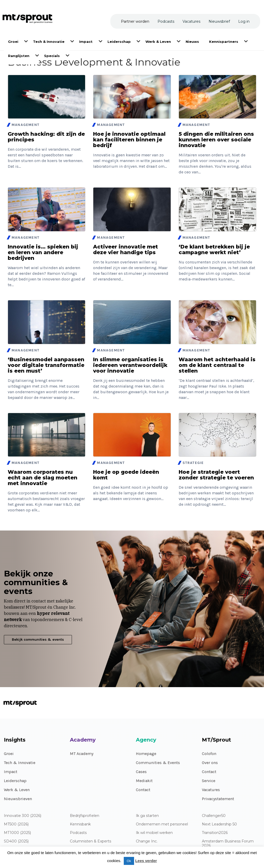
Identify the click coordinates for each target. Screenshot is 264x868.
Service (209, 781)
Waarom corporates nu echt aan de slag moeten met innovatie (43, 478)
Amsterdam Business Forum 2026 (228, 843)
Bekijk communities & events (38, 640)
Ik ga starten (147, 816)
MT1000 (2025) (17, 833)
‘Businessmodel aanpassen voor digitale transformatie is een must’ (46, 365)
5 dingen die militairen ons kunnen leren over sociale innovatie (216, 140)
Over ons (210, 763)
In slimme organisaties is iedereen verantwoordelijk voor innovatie (130, 365)
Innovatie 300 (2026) (23, 816)
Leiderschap (15, 781)
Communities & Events (158, 763)
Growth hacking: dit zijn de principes (46, 137)
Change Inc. (147, 841)
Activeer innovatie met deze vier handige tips (126, 250)
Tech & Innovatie (20, 763)
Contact (143, 790)
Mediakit (144, 781)
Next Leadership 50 (219, 824)
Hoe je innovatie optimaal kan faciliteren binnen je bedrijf (129, 140)
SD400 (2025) (16, 841)
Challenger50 (214, 816)
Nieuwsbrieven (18, 799)
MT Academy (82, 754)
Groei (9, 754)
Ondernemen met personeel (162, 824)
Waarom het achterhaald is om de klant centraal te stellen (217, 365)
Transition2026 (215, 833)
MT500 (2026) (16, 824)
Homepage (146, 754)
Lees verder (146, 861)
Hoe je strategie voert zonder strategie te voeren (216, 475)
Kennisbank (80, 824)
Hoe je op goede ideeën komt (126, 475)
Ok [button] (129, 861)
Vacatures (211, 790)
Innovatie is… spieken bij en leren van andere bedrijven (43, 252)
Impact (11, 772)
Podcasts (78, 833)
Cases (141, 772)
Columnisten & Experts (90, 841)
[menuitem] (14, 41)
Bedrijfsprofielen (85, 816)
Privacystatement (218, 799)
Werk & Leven (17, 790)
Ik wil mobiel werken (154, 833)
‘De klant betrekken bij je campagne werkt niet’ (214, 250)
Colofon (209, 754)
